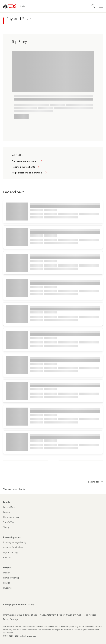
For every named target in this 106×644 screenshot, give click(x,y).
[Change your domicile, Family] (31, 605)
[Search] (93, 6)
